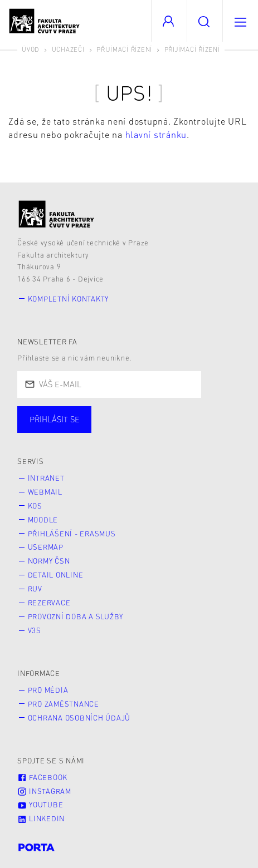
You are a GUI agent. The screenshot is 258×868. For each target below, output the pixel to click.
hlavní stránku (156, 134)
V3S (35, 630)
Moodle (43, 520)
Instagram (44, 791)
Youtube (40, 805)
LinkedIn (41, 818)
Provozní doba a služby (76, 617)
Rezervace (49, 603)
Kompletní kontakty (69, 299)
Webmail (45, 492)
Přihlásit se (55, 419)
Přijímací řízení (124, 49)
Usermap (46, 547)
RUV (35, 589)
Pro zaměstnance (64, 704)
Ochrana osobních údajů (79, 718)
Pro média (48, 690)
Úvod (31, 49)
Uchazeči (68, 49)
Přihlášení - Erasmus (72, 534)
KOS (35, 506)
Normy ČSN (49, 561)
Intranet (46, 478)
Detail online (56, 575)
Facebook (42, 777)
